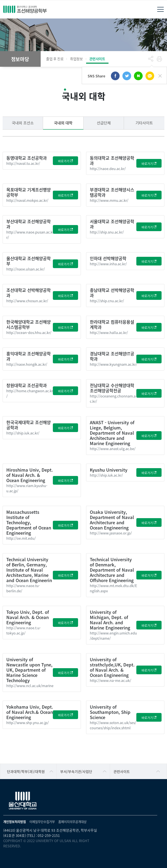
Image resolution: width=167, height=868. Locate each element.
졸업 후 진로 (55, 59)
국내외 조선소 (23, 123)
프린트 (159, 59)
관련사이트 (97, 59)
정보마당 (20, 59)
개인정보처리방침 (15, 822)
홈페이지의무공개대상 (72, 822)
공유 (151, 59)
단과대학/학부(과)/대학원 (26, 771)
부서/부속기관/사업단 (76, 771)
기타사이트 (144, 123)
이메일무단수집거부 (42, 822)
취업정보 (76, 59)
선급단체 (104, 123)
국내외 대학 (63, 123)
